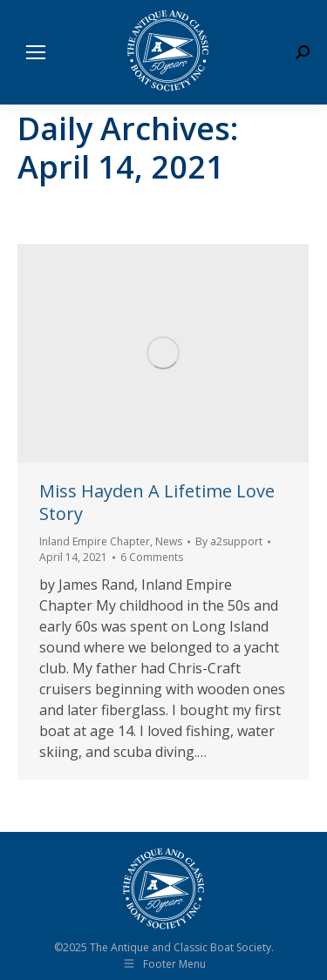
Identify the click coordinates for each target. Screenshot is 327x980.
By (229, 541)
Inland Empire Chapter (95, 541)
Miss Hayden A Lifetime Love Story (157, 502)
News (169, 541)
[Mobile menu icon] (36, 52)
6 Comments (152, 557)
